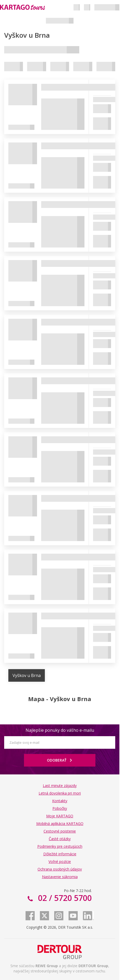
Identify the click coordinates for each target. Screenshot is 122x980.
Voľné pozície (60, 861)
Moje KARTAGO (60, 816)
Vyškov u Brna (27, 675)
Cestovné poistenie (60, 831)
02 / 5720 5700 (64, 898)
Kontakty (60, 801)
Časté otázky (60, 839)
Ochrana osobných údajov (60, 869)
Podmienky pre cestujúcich (60, 846)
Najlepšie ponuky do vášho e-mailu (60, 730)
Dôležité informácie (60, 854)
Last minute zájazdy (60, 786)
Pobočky (60, 808)
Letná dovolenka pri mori (60, 793)
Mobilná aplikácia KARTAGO (60, 824)
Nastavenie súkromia (60, 877)
